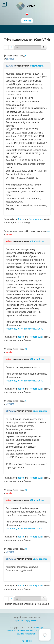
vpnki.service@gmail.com (27, 621)
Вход (27, 21)
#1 (26, 56)
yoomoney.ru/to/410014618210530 (25, 329)
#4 (26, 401)
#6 (26, 549)
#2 (49, 231)
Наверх (27, 641)
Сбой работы (37, 66)
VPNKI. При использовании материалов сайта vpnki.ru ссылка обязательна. (27, 631)
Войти (21, 219)
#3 (26, 349)
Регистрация (36, 219)
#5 (26, 490)
